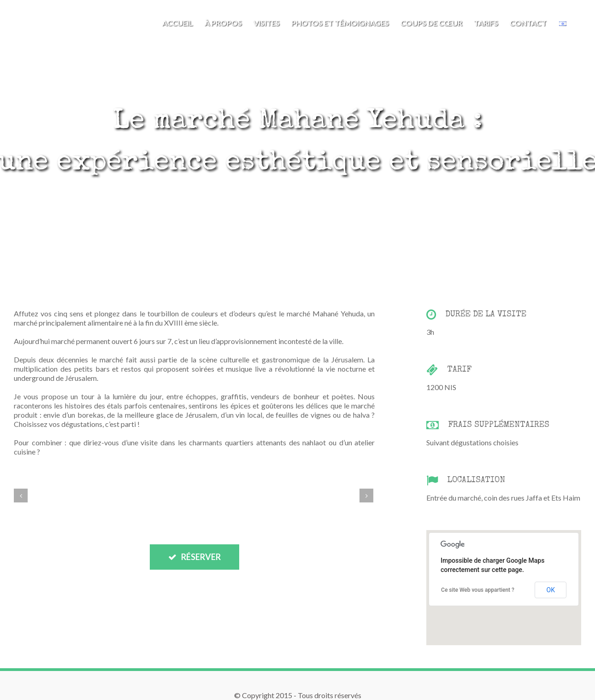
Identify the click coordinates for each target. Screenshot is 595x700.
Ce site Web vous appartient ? (478, 590)
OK (551, 590)
